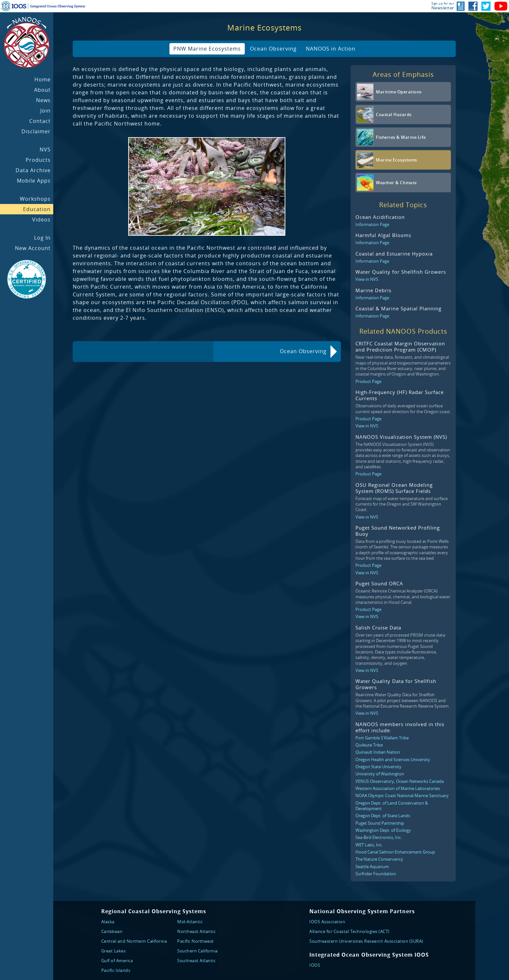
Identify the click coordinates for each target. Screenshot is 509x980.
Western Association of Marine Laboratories (398, 788)
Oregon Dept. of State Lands (383, 816)
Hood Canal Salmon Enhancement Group (395, 852)
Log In (42, 238)
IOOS (315, 965)
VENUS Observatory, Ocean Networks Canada (400, 781)
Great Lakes (114, 951)
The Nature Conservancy (379, 859)
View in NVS (367, 279)
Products (38, 160)
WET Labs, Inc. (369, 845)
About (42, 90)
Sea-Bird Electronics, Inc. (379, 837)
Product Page (368, 381)
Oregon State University (379, 767)
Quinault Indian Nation (378, 752)
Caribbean (112, 931)
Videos (41, 220)
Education (37, 209)
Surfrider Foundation (376, 874)
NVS (45, 149)
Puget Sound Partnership (380, 823)
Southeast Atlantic (196, 961)
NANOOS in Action (331, 49)
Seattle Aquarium (372, 866)
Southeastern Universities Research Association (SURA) (366, 941)
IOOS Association (327, 922)
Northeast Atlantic (196, 931)
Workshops (35, 199)
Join (45, 111)
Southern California (198, 951)
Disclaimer (36, 131)
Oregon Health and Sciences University (393, 759)
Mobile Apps (34, 181)
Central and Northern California (134, 941)
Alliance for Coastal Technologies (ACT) (349, 931)
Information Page (372, 224)
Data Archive (33, 170)
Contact (40, 121)
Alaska (108, 922)
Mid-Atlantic (190, 922)
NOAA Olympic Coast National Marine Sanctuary (402, 795)
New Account (33, 248)
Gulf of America (117, 961)
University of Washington (380, 774)
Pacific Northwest (196, 941)
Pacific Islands (116, 970)
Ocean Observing (273, 49)
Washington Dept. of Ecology (383, 830)
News (43, 100)
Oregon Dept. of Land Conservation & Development (392, 806)
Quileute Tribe (369, 745)
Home (43, 79)
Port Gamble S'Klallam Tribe (382, 738)
